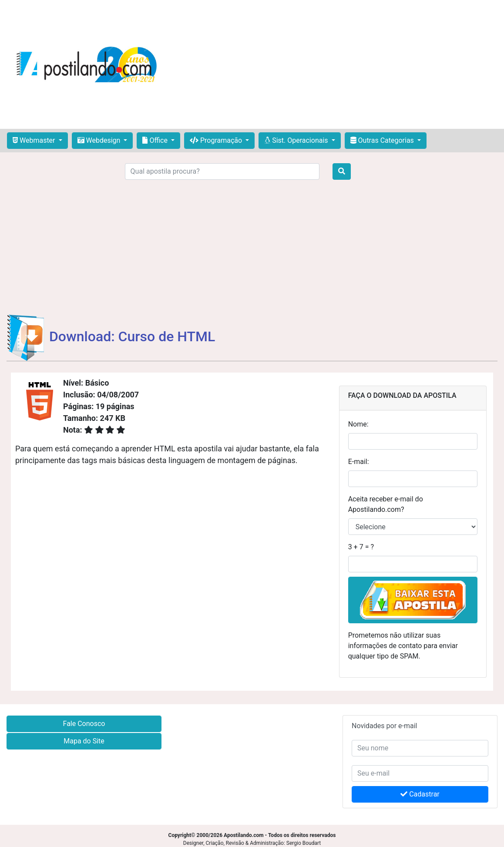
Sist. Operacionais (297, 140)
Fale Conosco (84, 724)
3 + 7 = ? (361, 547)
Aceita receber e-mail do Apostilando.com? (386, 504)
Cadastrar (420, 794)
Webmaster (35, 140)
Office (156, 140)
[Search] (222, 171)
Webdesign (100, 140)
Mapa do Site (84, 741)
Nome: (358, 424)
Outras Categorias (383, 140)
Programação (217, 140)
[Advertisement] (334, 64)
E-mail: (359, 462)
